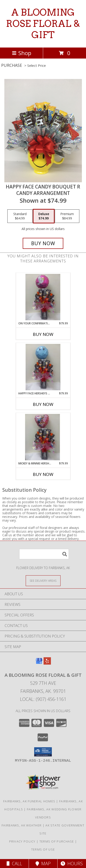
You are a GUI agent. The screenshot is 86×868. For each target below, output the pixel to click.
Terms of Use (43, 849)
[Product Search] (44, 554)
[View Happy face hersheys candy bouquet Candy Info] (43, 367)
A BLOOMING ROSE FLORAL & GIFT (43, 24)
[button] (43, 752)
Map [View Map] (43, 864)
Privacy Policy (22, 841)
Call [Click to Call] (14, 864)
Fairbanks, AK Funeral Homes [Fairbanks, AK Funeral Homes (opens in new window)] (29, 801)
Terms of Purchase (57, 841)
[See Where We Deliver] (43, 580)
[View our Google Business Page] (39, 663)
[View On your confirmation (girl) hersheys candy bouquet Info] (43, 297)
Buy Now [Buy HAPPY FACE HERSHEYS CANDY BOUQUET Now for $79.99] (43, 404)
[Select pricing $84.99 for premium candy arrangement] (67, 216)
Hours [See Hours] (72, 864)
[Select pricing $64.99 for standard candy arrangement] (20, 216)
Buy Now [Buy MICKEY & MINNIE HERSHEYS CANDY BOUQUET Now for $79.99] (43, 474)
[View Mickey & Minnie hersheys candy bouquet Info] (43, 437)
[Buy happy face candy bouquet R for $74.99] (43, 243)
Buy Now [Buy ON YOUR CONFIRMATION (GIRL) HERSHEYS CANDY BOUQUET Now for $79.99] (43, 334)
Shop (22, 53)
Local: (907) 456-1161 (43, 699)
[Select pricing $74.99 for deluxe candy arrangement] (44, 216)
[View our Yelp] (47, 663)
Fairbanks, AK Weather (22, 825)
